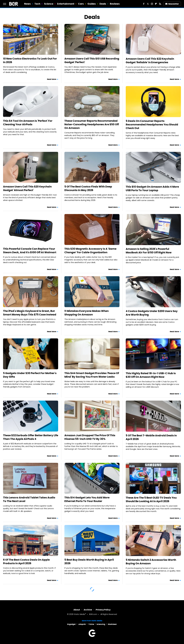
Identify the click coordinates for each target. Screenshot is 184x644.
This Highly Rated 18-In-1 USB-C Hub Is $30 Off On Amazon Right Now (151, 375)
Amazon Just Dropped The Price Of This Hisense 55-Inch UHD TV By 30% (90, 437)
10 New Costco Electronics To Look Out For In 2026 (30, 60)
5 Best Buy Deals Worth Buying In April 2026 (89, 562)
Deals (103, 4)
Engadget (71, 624)
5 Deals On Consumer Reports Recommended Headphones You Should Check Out (152, 125)
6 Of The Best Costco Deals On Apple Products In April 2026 (26, 562)
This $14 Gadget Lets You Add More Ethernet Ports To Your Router (87, 499)
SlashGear (112, 624)
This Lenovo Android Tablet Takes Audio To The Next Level (29, 499)
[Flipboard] (156, 4)
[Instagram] (152, 4)
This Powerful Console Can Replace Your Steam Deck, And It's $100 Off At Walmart (30, 251)
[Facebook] (144, 4)
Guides (92, 4)
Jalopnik (82, 624)
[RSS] (160, 4)
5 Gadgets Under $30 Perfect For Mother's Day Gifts (30, 375)
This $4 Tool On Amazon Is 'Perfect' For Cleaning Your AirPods (28, 123)
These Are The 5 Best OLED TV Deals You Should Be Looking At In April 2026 (151, 499)
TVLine (91, 624)
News (27, 4)
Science (49, 4)
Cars (81, 4)
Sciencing (101, 624)
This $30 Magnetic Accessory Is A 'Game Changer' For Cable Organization (90, 251)
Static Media (80, 614)
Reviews (115, 4)
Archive (88, 610)
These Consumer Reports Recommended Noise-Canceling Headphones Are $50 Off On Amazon (92, 124)
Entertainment (66, 4)
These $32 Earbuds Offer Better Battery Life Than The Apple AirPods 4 (31, 437)
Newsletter (172, 4)
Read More (52, 79)
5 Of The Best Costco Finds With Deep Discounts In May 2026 (88, 188)
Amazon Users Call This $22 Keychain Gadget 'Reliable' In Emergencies (150, 61)
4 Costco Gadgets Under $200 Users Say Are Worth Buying (152, 313)
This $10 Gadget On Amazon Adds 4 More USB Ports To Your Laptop (152, 188)
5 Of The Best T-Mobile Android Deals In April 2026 (151, 437)
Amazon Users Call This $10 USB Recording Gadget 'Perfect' (92, 60)
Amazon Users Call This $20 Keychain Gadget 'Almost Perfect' (27, 188)
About (77, 610)
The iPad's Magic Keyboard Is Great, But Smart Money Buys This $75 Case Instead (30, 313)
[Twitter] (148, 4)
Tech (37, 4)
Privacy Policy (103, 610)
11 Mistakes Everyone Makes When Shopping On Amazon (87, 313)
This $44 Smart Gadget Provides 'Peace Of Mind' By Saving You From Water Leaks (92, 375)
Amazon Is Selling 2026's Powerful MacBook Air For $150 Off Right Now (149, 251)
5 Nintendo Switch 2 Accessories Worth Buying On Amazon (151, 562)
